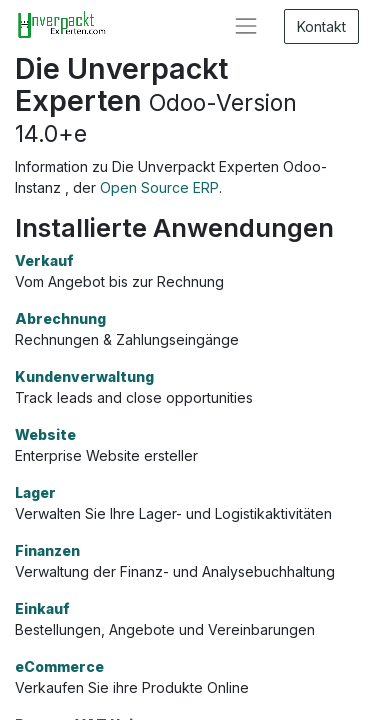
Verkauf (44, 260)
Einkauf (42, 608)
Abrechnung (60, 318)
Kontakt (321, 26)
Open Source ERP (159, 187)
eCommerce (59, 666)
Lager (35, 492)
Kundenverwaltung (84, 376)
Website (45, 434)
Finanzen (47, 550)
